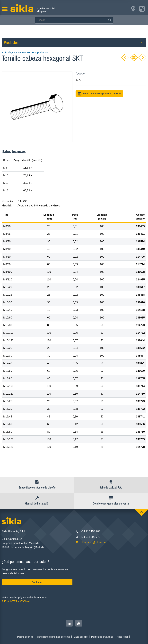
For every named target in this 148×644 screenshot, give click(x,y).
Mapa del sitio (80, 637)
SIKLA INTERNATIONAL (16, 601)
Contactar (37, 582)
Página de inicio (25, 637)
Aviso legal (122, 637)
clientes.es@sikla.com (93, 542)
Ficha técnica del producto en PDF (99, 94)
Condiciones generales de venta (53, 637)
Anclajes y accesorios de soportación (25, 52)
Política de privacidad (102, 637)
